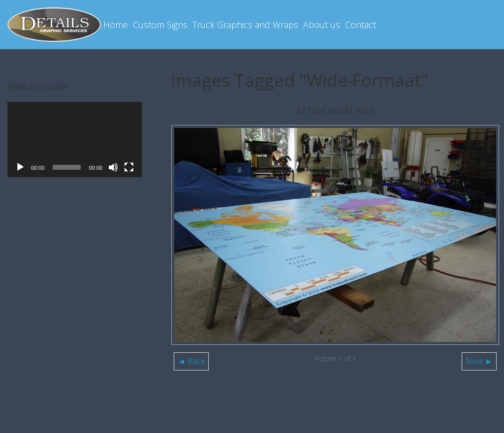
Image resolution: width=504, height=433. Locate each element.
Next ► (479, 361)
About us (322, 25)
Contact (361, 25)
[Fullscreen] (129, 167)
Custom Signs (160, 25)
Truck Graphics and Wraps (245, 25)
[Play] (20, 167)
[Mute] (113, 167)
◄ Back (191, 361)
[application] (75, 140)
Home (116, 25)
